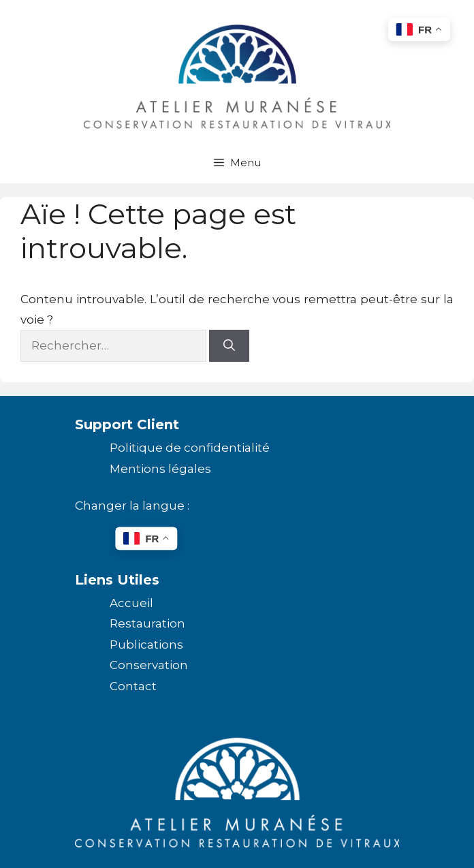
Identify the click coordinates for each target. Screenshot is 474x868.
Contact (133, 686)
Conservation (149, 665)
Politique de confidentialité (190, 448)
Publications (146, 645)
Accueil (131, 603)
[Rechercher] (229, 346)
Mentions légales (160, 469)
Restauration (147, 623)
